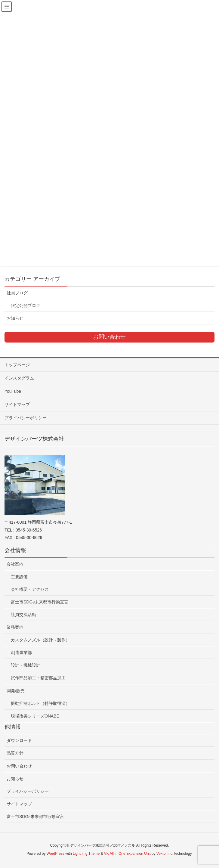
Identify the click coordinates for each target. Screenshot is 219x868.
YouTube (13, 391)
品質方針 (15, 753)
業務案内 (15, 627)
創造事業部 (21, 653)
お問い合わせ (19, 766)
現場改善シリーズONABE (35, 716)
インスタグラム (19, 378)
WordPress (56, 854)
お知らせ (15, 318)
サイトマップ (17, 405)
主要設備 (19, 577)
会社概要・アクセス (30, 589)
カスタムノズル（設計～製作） (40, 640)
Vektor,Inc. (165, 854)
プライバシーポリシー (26, 418)
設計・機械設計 (26, 665)
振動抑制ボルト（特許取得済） (40, 703)
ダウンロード (19, 740)
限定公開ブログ (26, 305)
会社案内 (15, 564)
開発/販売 (16, 691)
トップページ (17, 365)
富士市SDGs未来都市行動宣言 (40, 602)
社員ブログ (17, 293)
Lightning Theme (86, 854)
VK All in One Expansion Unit (127, 854)
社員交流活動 (23, 615)
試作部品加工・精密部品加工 (38, 678)
